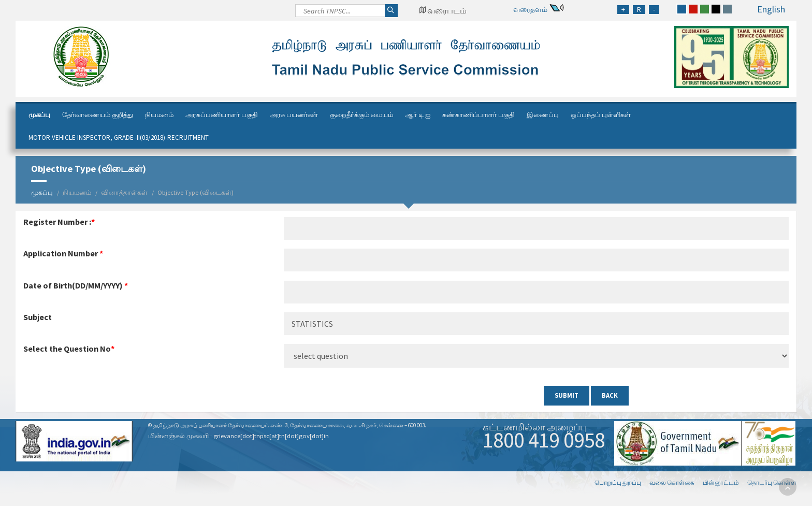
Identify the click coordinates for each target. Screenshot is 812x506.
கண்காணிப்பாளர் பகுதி (479, 115)
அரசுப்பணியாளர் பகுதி (222, 115)
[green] (705, 9)
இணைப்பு (543, 115)
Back (610, 395)
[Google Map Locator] (443, 10)
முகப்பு (39, 115)
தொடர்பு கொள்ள (772, 482)
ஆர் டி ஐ (418, 115)
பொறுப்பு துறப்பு (618, 482)
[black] (716, 9)
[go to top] (788, 487)
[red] (693, 9)
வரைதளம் (530, 9)
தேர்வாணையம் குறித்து (98, 115)
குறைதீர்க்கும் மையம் (361, 115)
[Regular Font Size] (639, 10)
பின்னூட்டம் (721, 482)
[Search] (347, 13)
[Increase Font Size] (623, 10)
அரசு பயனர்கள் (294, 115)
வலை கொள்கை (672, 482)
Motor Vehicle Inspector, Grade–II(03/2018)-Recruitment (119, 138)
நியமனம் (159, 115)
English (771, 9)
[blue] (682, 9)
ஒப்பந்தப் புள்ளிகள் (601, 115)
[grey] (727, 9)
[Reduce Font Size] (654, 10)
